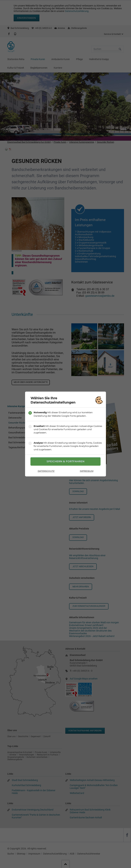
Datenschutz (46, 471)
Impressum (87, 471)
